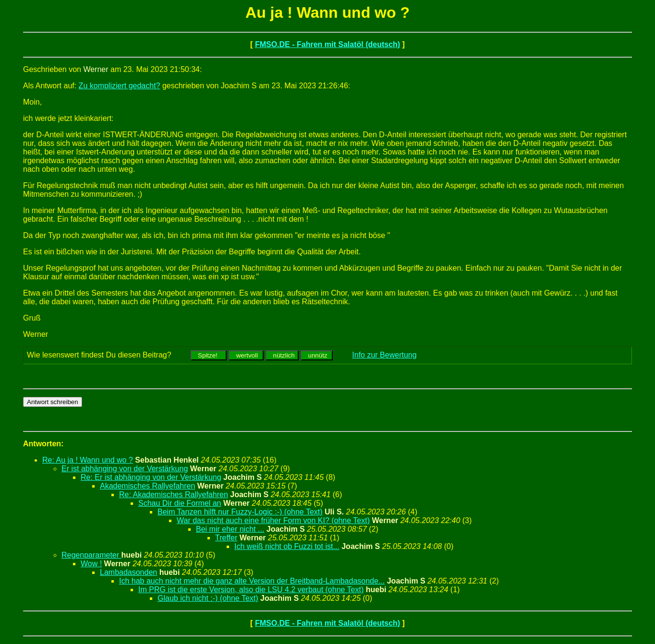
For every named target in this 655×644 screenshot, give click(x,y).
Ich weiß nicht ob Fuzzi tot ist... (287, 546)
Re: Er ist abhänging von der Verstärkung (151, 477)
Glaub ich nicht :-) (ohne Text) (208, 598)
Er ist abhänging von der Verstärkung (125, 469)
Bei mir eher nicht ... (230, 529)
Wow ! (91, 564)
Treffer (226, 538)
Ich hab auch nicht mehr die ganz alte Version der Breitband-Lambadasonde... (252, 581)
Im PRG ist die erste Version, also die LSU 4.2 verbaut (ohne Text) (251, 590)
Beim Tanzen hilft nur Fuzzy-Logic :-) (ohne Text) (240, 512)
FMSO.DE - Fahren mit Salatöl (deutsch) (327, 44)
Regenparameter (91, 555)
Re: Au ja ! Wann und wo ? (88, 460)
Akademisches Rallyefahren (147, 486)
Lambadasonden (128, 572)
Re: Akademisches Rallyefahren (174, 495)
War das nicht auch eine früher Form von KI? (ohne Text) (273, 520)
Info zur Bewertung (384, 355)
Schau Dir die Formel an (180, 503)
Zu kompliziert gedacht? (120, 86)
